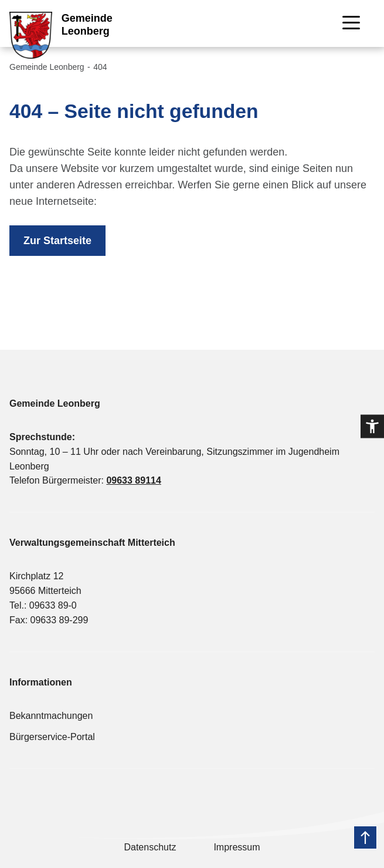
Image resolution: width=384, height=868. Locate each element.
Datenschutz (150, 847)
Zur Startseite (57, 241)
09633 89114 (133, 480)
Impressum (237, 847)
